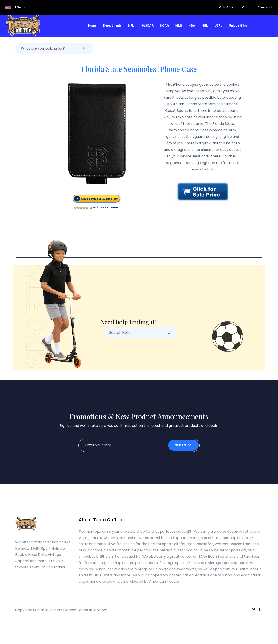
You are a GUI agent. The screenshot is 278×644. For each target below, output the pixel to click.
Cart (246, 7)
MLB (179, 25)
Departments (113, 25)
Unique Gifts (238, 25)
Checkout (265, 7)
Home (92, 25)
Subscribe (183, 445)
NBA (192, 25)
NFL (131, 25)
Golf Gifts (226, 7)
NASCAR (147, 25)
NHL (205, 25)
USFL (218, 25)
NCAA (164, 25)
